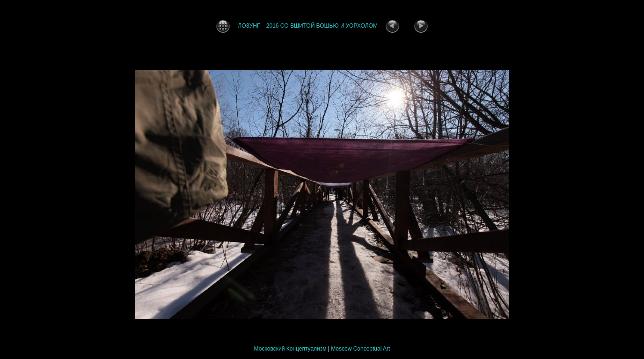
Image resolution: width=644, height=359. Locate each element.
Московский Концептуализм (290, 349)
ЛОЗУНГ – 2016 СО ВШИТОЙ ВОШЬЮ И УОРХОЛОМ (308, 26)
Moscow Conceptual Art (360, 349)
